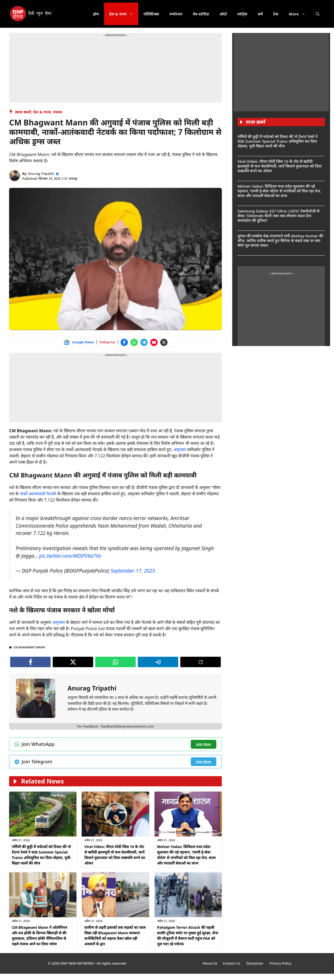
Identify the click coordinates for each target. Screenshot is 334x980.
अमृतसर (180, 449)
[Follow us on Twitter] (164, 342)
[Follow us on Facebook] (124, 342)
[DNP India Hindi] (31, 14)
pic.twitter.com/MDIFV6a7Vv (70, 556)
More (300, 14)
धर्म (260, 14)
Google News (83, 342)
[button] (318, 14)
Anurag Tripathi (41, 174)
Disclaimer (255, 963)
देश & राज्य (124, 14)
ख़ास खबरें (23, 112)
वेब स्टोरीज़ (201, 14)
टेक (276, 14)
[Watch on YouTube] (154, 342)
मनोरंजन (176, 14)
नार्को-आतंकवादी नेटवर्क (38, 494)
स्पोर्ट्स (242, 14)
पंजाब (58, 112)
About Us (210, 963)
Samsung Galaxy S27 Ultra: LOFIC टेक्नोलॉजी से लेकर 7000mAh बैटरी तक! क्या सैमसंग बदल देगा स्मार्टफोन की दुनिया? (278, 216)
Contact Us (232, 963)
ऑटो (223, 14)
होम (96, 14)
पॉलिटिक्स (151, 14)
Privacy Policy (281, 963)
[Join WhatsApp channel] (134, 342)
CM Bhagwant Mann (29, 647)
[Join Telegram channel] (144, 342)
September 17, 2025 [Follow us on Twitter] (133, 571)
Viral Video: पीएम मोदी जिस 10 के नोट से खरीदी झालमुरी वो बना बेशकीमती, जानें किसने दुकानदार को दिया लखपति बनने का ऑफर (280, 166)
